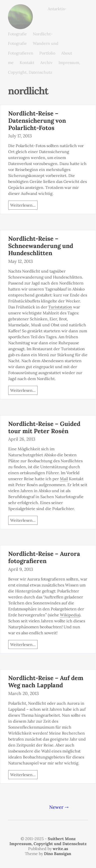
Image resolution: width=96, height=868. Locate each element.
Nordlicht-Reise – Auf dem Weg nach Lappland (46, 682)
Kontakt (27, 62)
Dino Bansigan (58, 854)
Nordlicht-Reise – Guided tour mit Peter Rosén (44, 427)
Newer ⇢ (59, 807)
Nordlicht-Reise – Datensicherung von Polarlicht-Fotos (37, 121)
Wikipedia (70, 615)
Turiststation (60, 307)
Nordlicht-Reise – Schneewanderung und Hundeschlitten (41, 246)
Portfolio (47, 53)
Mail (64, 479)
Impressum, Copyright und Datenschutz (48, 844)
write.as (60, 849)
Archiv (46, 62)
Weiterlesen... (23, 205)
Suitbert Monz (62, 839)
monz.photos (20, 8)
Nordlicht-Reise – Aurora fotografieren (44, 557)
